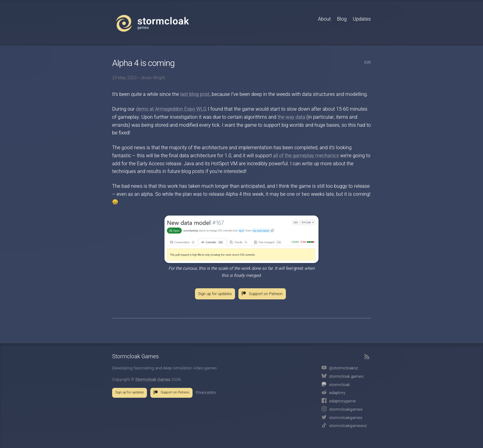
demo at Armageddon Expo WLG (171, 109)
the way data (291, 117)
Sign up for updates (215, 294)
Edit (367, 62)
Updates (362, 19)
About (324, 19)
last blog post (195, 94)
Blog (342, 19)
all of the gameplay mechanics (306, 156)
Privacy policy (206, 393)
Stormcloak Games (152, 23)
